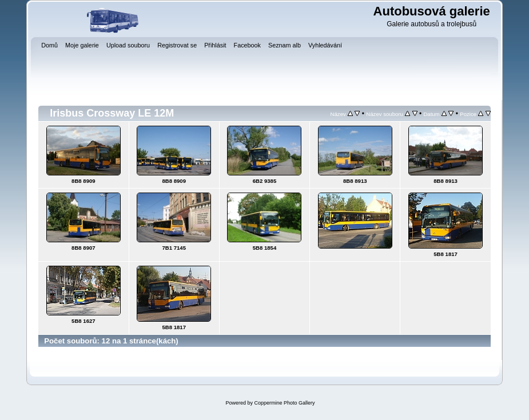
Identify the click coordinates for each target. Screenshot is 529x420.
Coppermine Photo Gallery (284, 403)
